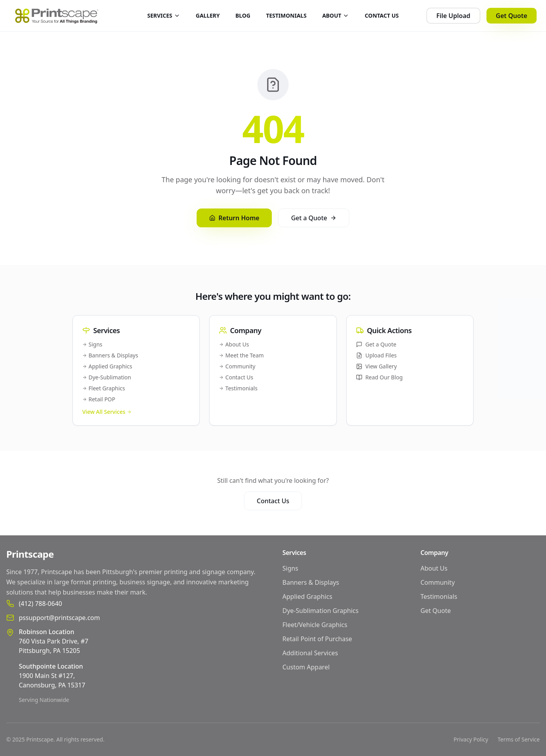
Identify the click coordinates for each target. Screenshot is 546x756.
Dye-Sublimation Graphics (320, 611)
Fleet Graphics (104, 388)
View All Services (107, 412)
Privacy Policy (471, 739)
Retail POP (99, 399)
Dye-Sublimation (107, 377)
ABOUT (336, 15)
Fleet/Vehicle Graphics (315, 625)
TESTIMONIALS (286, 15)
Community (237, 366)
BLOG (243, 15)
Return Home (234, 218)
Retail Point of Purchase (317, 639)
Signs (92, 344)
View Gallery (376, 366)
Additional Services (310, 653)
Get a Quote (314, 218)
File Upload (453, 16)
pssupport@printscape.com (59, 618)
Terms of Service (519, 739)
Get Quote (512, 16)
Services (294, 553)
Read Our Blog (380, 377)
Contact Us (236, 377)
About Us (234, 344)
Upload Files (376, 355)
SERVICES (164, 15)
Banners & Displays (110, 355)
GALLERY (208, 15)
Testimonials (238, 388)
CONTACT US (382, 15)
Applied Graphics (107, 366)
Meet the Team (241, 355)
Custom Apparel (306, 667)
